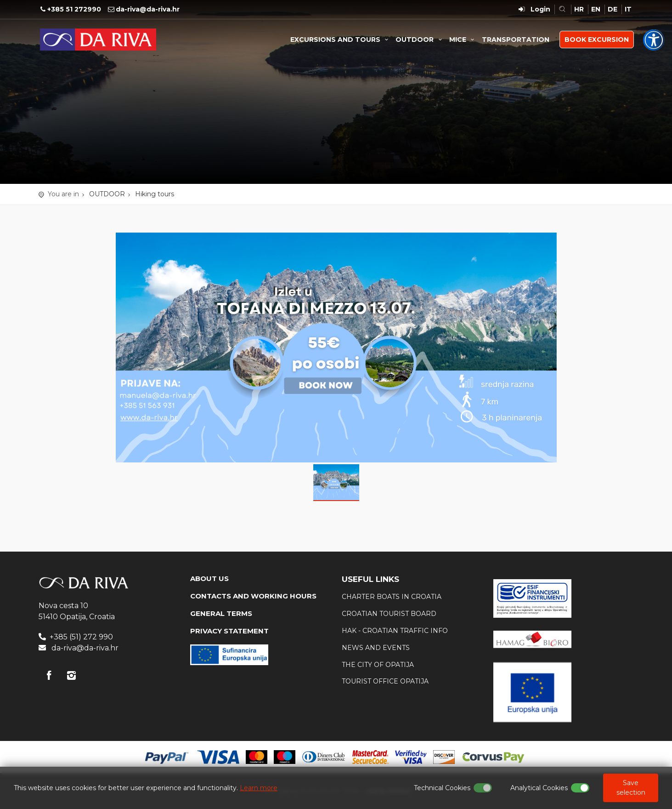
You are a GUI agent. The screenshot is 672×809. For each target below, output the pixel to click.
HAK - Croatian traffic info (395, 631)
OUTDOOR (420, 40)
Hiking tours (155, 194)
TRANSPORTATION (516, 40)
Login (540, 9)
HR (579, 9)
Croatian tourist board (389, 614)
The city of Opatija (378, 665)
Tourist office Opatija (385, 681)
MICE (463, 40)
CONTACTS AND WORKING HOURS (253, 596)
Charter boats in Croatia (392, 597)
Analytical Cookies (539, 788)
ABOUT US (209, 578)
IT (628, 9)
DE (613, 9)
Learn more (259, 788)
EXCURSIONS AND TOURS (341, 40)
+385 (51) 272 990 (81, 637)
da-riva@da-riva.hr (148, 9)
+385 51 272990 (74, 9)
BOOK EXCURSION (597, 40)
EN (596, 9)
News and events (376, 648)
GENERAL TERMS (221, 613)
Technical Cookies (442, 788)
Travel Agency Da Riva (98, 40)
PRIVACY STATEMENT (229, 631)
